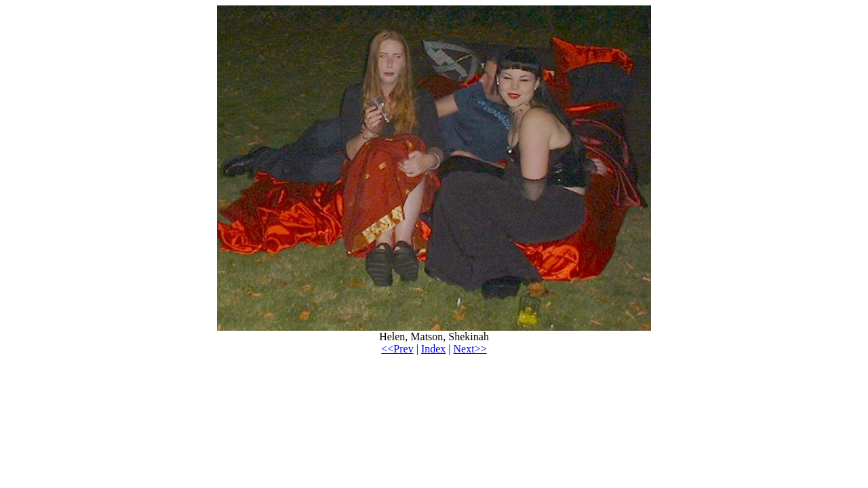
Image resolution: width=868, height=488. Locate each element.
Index (433, 349)
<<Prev (397, 349)
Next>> (470, 349)
